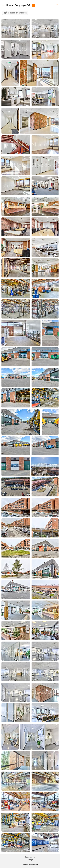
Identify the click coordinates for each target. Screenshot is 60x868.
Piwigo (30, 860)
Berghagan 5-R (23, 5)
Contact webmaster (30, 865)
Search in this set (17, 13)
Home (9, 5)
